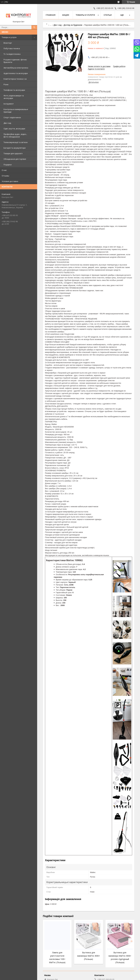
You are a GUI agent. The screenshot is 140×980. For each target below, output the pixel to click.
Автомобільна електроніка (16, 68)
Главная (51, 15)
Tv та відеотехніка (12, 54)
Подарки (8, 165)
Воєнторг (8, 43)
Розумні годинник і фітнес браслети (15, 61)
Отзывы (5, 176)
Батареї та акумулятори (15, 148)
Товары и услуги (9, 37)
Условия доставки (10, 181)
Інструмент (9, 104)
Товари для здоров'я (13, 153)
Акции (65, 15)
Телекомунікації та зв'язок (16, 142)
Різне (6, 84)
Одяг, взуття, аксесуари (14, 129)
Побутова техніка (12, 48)
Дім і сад (7, 123)
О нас (4, 170)
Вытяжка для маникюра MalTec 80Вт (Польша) (89, 956)
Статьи (108, 15)
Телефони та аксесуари (14, 90)
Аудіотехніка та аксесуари (16, 73)
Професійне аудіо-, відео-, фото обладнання (15, 135)
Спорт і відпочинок (12, 117)
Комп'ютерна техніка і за (15, 79)
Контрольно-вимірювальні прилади (16, 111)
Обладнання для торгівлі (15, 159)
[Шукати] (34, 27)
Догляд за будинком (73, 25)
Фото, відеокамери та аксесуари (14, 97)
